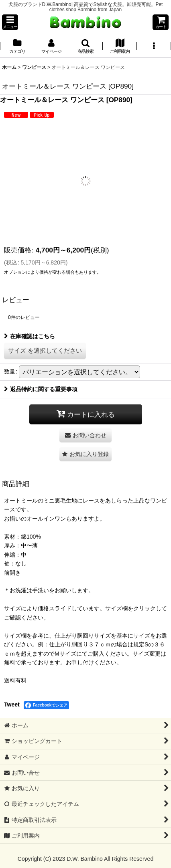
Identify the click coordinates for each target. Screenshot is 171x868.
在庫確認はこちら (30, 336)
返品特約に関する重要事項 (41, 389)
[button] (10, 22)
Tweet (12, 704)
